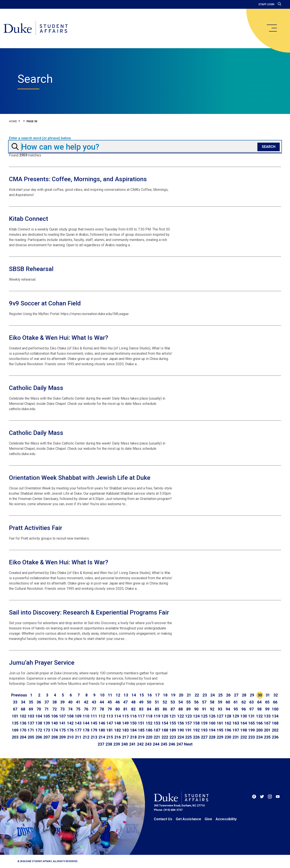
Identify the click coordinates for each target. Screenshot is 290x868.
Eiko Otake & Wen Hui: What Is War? (59, 338)
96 (244, 709)
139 (47, 723)
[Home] (36, 28)
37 (47, 702)
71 (47, 709)
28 (244, 695)
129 (236, 716)
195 (220, 730)
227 (204, 737)
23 (205, 695)
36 (39, 702)
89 (188, 709)
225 (188, 737)
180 (102, 730)
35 (31, 702)
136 (23, 723)
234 (259, 737)
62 (244, 702)
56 (196, 702)
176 (70, 730)
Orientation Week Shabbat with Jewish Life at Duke (80, 478)
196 (228, 730)
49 (141, 702)
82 (133, 709)
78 (102, 709)
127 (220, 716)
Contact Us (163, 819)
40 (70, 702)
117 (141, 716)
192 (196, 730)
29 (252, 695)
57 (204, 702)
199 (251, 730)
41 (78, 702)
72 (54, 709)
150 (133, 723)
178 (86, 730)
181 (110, 730)
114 (118, 716)
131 (251, 716)
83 (141, 709)
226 (196, 737)
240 (125, 744)
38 (54, 702)
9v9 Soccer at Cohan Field (45, 303)
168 (275, 723)
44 (102, 702)
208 (54, 737)
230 (228, 737)
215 (110, 737)
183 (125, 730)
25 (220, 695)
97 (251, 709)
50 (149, 702)
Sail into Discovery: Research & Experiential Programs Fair (89, 612)
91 (204, 709)
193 (204, 730)
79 (110, 709)
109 (78, 716)
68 (23, 709)
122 (181, 716)
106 (54, 716)
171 (31, 730)
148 (118, 723)
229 (220, 737)
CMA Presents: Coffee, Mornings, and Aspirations (78, 179)
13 (126, 695)
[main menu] (272, 28)
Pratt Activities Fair (36, 528)
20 (181, 695)
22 (197, 695)
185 (141, 730)
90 (196, 709)
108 (70, 716)
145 (94, 723)
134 (275, 716)
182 (118, 730)
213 (94, 737)
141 (62, 723)
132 (259, 716)
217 (125, 737)
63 (251, 702)
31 (268, 695)
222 (165, 737)
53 (173, 702)
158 (196, 723)
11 (110, 695)
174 (54, 730)
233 (251, 737)
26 (228, 695)
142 (70, 723)
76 (86, 709)
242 (140, 744)
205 (31, 737)
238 (109, 744)
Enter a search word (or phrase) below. (40, 138)
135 (15, 723)
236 (275, 737)
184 (133, 730)
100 (275, 709)
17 (157, 695)
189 (173, 730)
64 (259, 702)
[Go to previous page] (19, 695)
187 (157, 730)
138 (39, 723)
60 (228, 702)
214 (102, 737)
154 (165, 723)
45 (110, 702)
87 (173, 709)
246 (172, 744)
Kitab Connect (29, 219)
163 (236, 723)
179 (94, 730)
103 (31, 716)
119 (157, 716)
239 (117, 744)
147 (110, 723)
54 (181, 702)
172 (39, 730)
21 (189, 695)
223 (173, 737)
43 (94, 702)
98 (259, 709)
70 (39, 709)
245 (164, 744)
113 (110, 716)
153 (157, 723)
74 (70, 709)
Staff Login (266, 4)
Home (13, 121)
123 (188, 716)
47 (125, 702)
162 (228, 723)
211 (78, 737)
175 (62, 730)
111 (94, 716)
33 (15, 702)
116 (133, 716)
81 (125, 709)
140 (54, 723)
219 (141, 737)
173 (47, 730)
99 (267, 709)
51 (157, 702)
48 (133, 702)
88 (181, 709)
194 (212, 730)
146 (102, 723)
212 (86, 737)
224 (181, 737)
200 (259, 730)
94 (228, 709)
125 (204, 716)
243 (148, 744)
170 (23, 730)
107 (62, 716)
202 (275, 730)
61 (236, 702)
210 (70, 737)
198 (244, 730)
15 (142, 695)
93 (220, 709)
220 (149, 737)
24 (213, 695)
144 (86, 723)
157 (188, 723)
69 (31, 709)
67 (15, 709)
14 (134, 695)
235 (267, 737)
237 (101, 744)
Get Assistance (188, 819)
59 (220, 702)
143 (78, 723)
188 (165, 730)
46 (118, 702)
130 (244, 716)
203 (15, 737)
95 (236, 709)
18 (165, 695)
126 (212, 716)
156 (181, 723)
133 (267, 716)
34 (23, 702)
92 (212, 709)
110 (86, 716)
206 (39, 737)
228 (212, 737)
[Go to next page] (188, 744)
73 (62, 709)
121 (173, 716)
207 (47, 737)
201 (267, 730)
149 (125, 723)
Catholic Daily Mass (36, 388)
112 (102, 716)
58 (212, 702)
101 (15, 716)
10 (102, 695)
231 (236, 737)
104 (39, 716)
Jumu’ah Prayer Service (42, 663)
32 (276, 695)
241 (132, 744)
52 (165, 702)
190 (181, 730)
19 (173, 695)
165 (251, 723)
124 (196, 716)
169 (15, 730)
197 (236, 730)
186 (149, 730)
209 (62, 737)
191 (188, 730)
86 (165, 709)
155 (173, 723)
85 (157, 709)
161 (220, 723)
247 (180, 744)
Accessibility (226, 819)
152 (149, 723)
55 (188, 702)
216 (118, 737)
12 (118, 695)
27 (236, 695)
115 (125, 716)
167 (267, 723)
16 (149, 695)
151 (141, 723)
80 (118, 709)
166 (259, 723)
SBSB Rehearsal (31, 269)
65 (267, 702)
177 (78, 730)
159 (204, 723)
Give (208, 819)
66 (275, 702)
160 (212, 723)
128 (228, 716)
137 (31, 723)
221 (157, 737)
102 (23, 716)
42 (86, 702)
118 (149, 716)
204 (23, 737)
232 (244, 737)
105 (47, 716)
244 (156, 744)
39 (62, 702)
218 (133, 737)
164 (244, 723)
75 (78, 709)
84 (149, 709)
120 (165, 716)
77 (94, 709)
